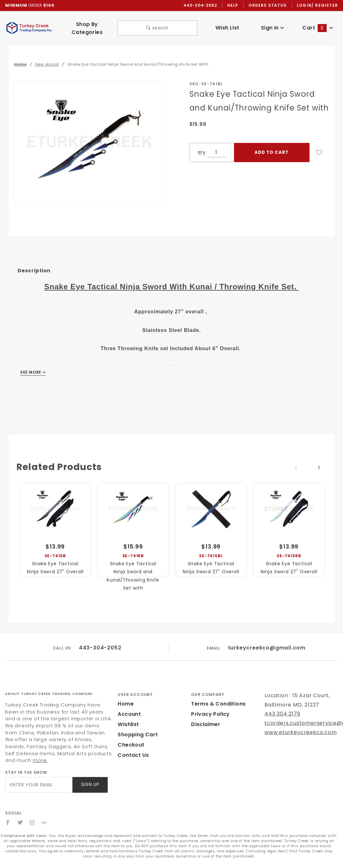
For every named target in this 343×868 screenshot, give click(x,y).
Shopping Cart (138, 735)
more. (40, 760)
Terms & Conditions (218, 704)
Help (233, 5)
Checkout (131, 745)
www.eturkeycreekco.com (301, 732)
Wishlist (128, 724)
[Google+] (45, 823)
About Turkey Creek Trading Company (49, 694)
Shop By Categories (87, 28)
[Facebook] (8, 823)
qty (202, 152)
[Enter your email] (39, 785)
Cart (318, 28)
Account (129, 714)
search (157, 28)
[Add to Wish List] (319, 153)
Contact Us (133, 755)
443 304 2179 (282, 714)
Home (126, 704)
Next (319, 467)
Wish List (227, 28)
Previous (296, 467)
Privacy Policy (210, 714)
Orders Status (268, 5)
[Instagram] (32, 823)
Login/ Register (317, 5)
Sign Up (90, 785)
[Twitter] (20, 823)
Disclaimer (206, 724)
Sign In (273, 28)
